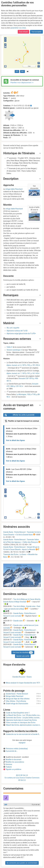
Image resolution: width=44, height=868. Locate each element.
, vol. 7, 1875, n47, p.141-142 (22, 373)
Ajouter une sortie (23, 656)
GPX (17, 71)
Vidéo (9, 347)
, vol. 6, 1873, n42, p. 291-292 (23, 365)
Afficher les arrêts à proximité (20, 415)
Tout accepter (36, 30)
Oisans (29, 677)
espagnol (22, 743)
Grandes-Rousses (19, 677)
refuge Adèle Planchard (14, 189)
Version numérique (13, 350)
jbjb (6, 805)
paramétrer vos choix (18, 27)
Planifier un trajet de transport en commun (22, 421)
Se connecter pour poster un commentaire (22, 863)
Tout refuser (23, 30)
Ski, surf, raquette (13, 328)
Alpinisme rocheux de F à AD (17, 331)
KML (23, 71)
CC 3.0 (22, 778)
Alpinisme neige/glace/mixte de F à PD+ (21, 333)
